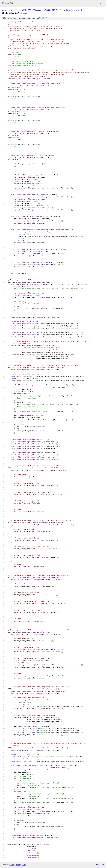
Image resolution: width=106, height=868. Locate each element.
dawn (5, 10)
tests (74, 10)
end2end (82, 10)
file (45, 18)
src (62, 10)
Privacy (18, 865)
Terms (24, 865)
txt (97, 865)
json (102, 865)
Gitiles (12, 865)
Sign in (102, 3)
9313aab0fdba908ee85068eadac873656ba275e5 (36, 10)
